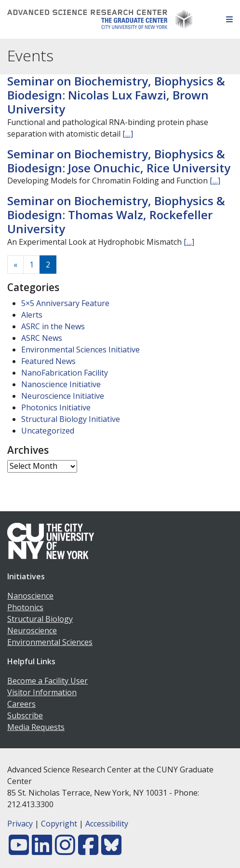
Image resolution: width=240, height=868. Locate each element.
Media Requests (36, 727)
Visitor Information (42, 692)
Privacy (20, 824)
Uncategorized (48, 431)
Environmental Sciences (50, 642)
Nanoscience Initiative (61, 384)
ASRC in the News (53, 326)
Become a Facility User (47, 681)
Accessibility (107, 824)
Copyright (59, 824)
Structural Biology (40, 619)
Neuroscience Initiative (63, 396)
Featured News (48, 361)
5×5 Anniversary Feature (65, 303)
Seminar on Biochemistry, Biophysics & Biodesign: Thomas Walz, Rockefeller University (116, 215)
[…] (128, 134)
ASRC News (42, 338)
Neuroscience (32, 630)
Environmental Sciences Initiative (80, 350)
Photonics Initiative (56, 407)
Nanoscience (30, 596)
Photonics (25, 607)
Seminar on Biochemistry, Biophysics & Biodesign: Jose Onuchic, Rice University (119, 161)
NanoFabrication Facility (65, 373)
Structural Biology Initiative (71, 419)
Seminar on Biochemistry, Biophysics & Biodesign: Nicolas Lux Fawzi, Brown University (116, 95)
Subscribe (25, 715)
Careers (21, 704)
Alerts (32, 315)
